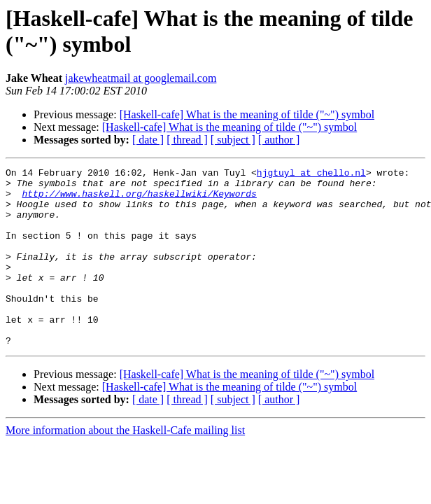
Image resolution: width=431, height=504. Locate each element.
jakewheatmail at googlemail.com (141, 78)
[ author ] (279, 140)
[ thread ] (187, 140)
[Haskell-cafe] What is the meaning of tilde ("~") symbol (247, 114)
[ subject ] (233, 140)
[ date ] (148, 140)
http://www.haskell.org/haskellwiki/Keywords (139, 199)
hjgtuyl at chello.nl (311, 174)
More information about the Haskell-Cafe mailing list (125, 466)
